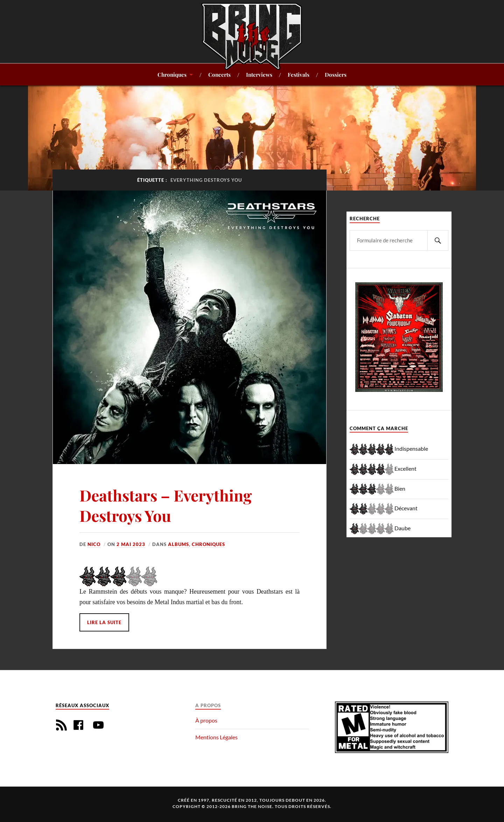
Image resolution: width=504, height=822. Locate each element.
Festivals (299, 74)
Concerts (219, 74)
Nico (94, 544)
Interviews (259, 74)
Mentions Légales (216, 737)
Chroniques (172, 74)
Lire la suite (104, 622)
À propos (206, 720)
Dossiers (336, 74)
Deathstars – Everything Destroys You (166, 505)
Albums (178, 544)
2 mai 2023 (131, 544)
